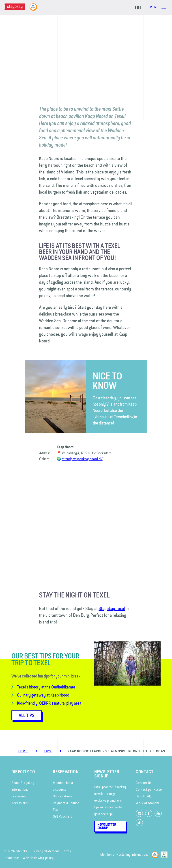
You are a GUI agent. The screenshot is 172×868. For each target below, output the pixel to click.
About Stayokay (23, 783)
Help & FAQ (144, 796)
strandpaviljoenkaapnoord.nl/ (82, 459)
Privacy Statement (46, 851)
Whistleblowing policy (38, 858)
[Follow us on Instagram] (139, 813)
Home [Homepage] (23, 751)
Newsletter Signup (107, 826)
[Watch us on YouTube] (158, 813)
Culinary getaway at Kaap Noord (43, 695)
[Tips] (48, 751)
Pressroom (19, 796)
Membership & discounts (63, 786)
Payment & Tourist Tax (66, 806)
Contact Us (144, 783)
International (20, 789)
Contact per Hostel (149, 789)
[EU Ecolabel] (164, 854)
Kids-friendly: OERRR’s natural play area (49, 703)
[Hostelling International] (155, 854)
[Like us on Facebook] (149, 813)
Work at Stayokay (149, 803)
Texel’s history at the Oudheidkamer (46, 687)
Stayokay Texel (112, 608)
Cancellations (62, 796)
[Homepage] (19, 9)
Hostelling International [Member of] (133, 854)
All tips (27, 715)
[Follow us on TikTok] (139, 823)
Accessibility (20, 803)
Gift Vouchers (62, 816)
